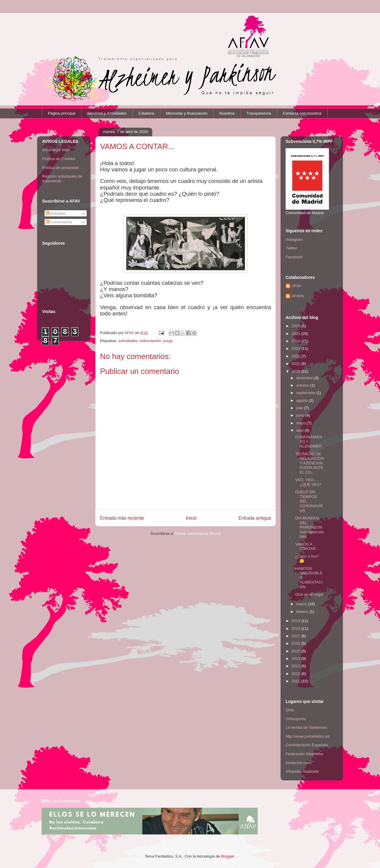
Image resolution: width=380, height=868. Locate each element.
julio (300, 408)
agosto (303, 400)
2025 (296, 334)
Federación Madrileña (304, 754)
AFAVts (298, 296)
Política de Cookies (59, 159)
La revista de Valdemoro (306, 727)
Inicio (191, 518)
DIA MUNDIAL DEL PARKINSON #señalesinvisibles (309, 527)
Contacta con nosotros (302, 113)
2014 (296, 658)
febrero (303, 612)
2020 (296, 371)
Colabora (146, 113)
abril (300, 430)
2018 (296, 629)
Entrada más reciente (122, 518)
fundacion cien (298, 763)
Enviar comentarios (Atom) (198, 533)
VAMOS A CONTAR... (307, 547)
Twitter (291, 248)
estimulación (151, 341)
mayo (301, 423)
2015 (296, 651)
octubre (303, 385)
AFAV (296, 286)
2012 (296, 674)
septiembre (306, 393)
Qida (290, 710)
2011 (296, 681)
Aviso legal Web (56, 150)
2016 (296, 643)
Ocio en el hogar (309, 594)
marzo (302, 604)
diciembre (305, 378)
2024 (296, 341)
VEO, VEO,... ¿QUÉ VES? (308, 482)
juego (168, 341)
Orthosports (296, 719)
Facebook (294, 257)
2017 (296, 636)
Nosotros (227, 113)
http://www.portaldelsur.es (308, 736)
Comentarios (59, 222)
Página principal (62, 113)
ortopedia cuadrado (302, 771)
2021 (296, 364)
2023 (296, 348)
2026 (296, 326)
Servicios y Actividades (107, 113)
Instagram (294, 239)
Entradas (56, 213)
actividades (128, 341)
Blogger (228, 856)
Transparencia (259, 113)
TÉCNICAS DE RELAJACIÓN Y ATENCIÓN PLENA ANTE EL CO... (309, 463)
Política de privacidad (61, 168)
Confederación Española (307, 745)
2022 (296, 356)
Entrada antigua (255, 518)
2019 (296, 621)
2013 (296, 666)
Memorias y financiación (187, 113)
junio (301, 415)
